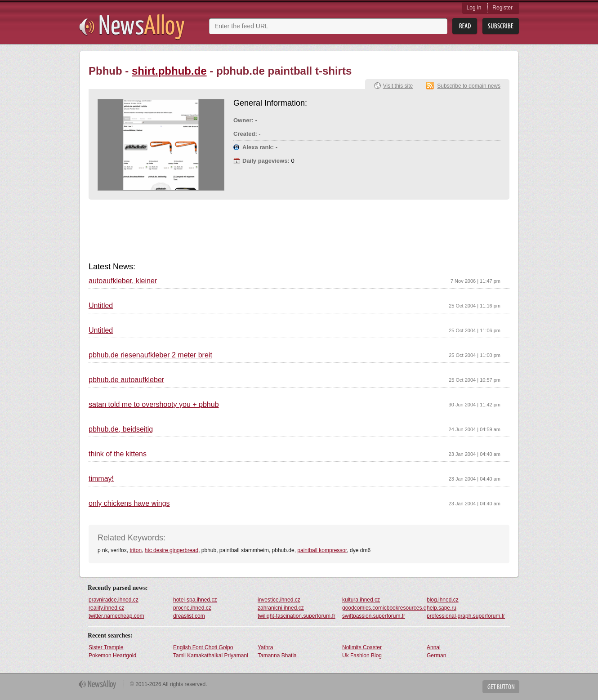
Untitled (101, 306)
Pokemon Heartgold (112, 655)
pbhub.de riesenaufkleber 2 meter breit (150, 355)
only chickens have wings (129, 504)
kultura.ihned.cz (361, 600)
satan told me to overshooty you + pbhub (154, 405)
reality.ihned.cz (106, 608)
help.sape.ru (442, 608)
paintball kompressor (322, 550)
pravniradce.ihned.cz (114, 600)
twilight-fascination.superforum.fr (297, 616)
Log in (474, 8)
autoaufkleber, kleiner (123, 281)
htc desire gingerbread (172, 550)
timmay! (101, 479)
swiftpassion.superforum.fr (374, 616)
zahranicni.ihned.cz (281, 608)
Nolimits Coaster (362, 647)
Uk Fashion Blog (362, 655)
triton (136, 550)
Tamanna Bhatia (277, 655)
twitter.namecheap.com (116, 616)
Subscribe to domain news (469, 86)
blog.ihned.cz (443, 600)
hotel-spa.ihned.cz (195, 600)
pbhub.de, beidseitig (121, 429)
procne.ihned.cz (192, 608)
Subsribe (501, 26)
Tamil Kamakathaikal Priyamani (211, 655)
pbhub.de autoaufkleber (126, 380)
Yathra (265, 647)
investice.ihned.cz (279, 600)
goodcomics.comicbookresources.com (384, 608)
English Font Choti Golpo (203, 647)
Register (502, 8)
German (436, 655)
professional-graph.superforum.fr (466, 616)
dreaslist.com (189, 616)
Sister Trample (106, 647)
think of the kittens (118, 454)
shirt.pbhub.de (169, 71)
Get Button (501, 687)
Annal (434, 647)
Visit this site (398, 86)
